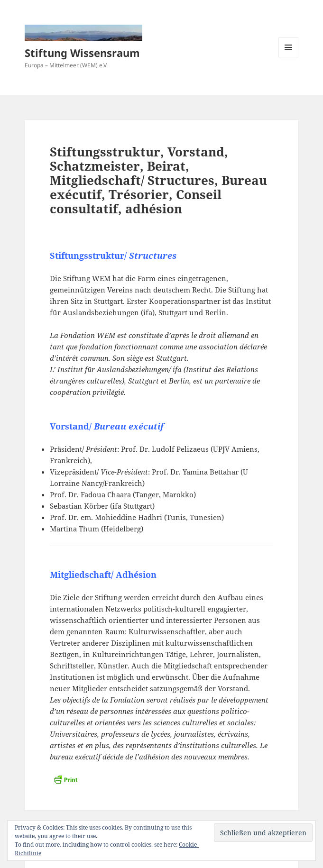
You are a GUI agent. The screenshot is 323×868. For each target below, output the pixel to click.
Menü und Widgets (289, 57)
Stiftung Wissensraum (82, 53)
